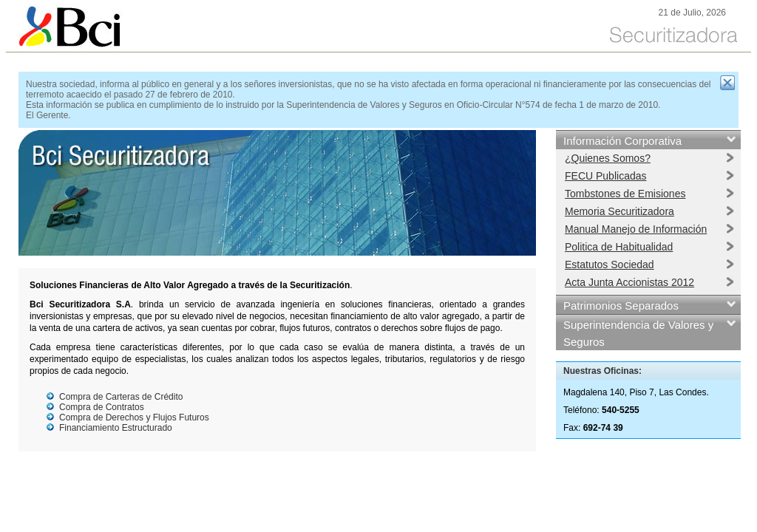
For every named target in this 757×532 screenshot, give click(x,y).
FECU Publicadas (606, 176)
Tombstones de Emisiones (625, 194)
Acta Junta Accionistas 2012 (629, 282)
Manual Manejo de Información (636, 229)
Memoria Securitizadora (619, 211)
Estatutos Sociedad (610, 265)
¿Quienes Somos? (608, 158)
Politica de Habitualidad (619, 247)
